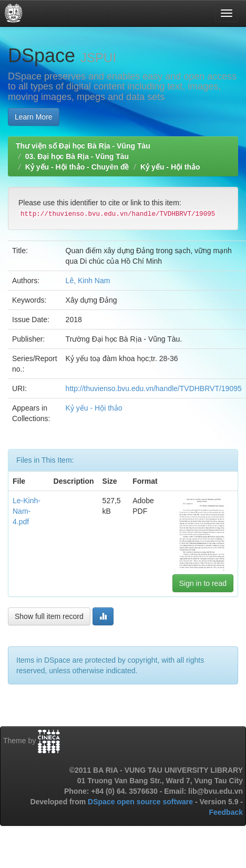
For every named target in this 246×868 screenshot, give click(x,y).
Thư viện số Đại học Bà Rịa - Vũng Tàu (83, 146)
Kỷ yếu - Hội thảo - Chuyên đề (77, 167)
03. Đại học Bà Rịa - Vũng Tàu (77, 156)
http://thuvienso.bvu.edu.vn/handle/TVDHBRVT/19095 (154, 388)
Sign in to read (203, 583)
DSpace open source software (141, 802)
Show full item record (49, 616)
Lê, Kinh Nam (88, 281)
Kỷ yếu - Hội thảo (170, 167)
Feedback (226, 812)
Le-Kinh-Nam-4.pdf (27, 511)
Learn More (34, 117)
